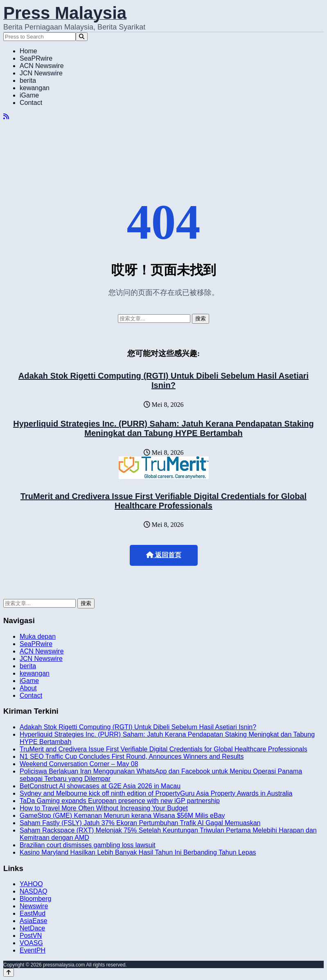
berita (28, 81)
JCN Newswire (41, 73)
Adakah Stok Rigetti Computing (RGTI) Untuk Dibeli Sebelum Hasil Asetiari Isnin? (163, 380)
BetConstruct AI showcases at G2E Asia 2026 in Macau (100, 786)
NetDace (32, 928)
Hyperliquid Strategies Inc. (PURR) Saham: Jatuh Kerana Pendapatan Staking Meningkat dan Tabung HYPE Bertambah (163, 428)
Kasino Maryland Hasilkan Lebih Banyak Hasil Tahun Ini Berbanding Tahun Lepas (138, 852)
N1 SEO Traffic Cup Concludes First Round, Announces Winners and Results (132, 757)
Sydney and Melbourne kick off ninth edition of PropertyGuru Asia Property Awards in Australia (156, 793)
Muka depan (38, 636)
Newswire (34, 906)
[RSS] (6, 117)
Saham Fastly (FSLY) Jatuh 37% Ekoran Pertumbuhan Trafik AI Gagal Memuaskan (140, 823)
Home (28, 51)
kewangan (35, 88)
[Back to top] (9, 972)
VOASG (31, 943)
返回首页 (164, 555)
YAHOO (31, 884)
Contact (31, 103)
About (28, 688)
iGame (29, 95)
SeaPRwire (36, 58)
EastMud (33, 913)
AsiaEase (34, 921)
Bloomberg (35, 899)
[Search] (82, 37)
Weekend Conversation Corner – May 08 (79, 764)
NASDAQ (34, 891)
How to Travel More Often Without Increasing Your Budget (104, 808)
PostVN (31, 936)
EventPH (33, 950)
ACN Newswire (42, 66)
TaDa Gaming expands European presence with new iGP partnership (120, 801)
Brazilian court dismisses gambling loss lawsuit (88, 845)
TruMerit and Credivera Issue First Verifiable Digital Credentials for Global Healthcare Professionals (163, 501)
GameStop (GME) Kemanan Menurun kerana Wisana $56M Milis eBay (122, 816)
